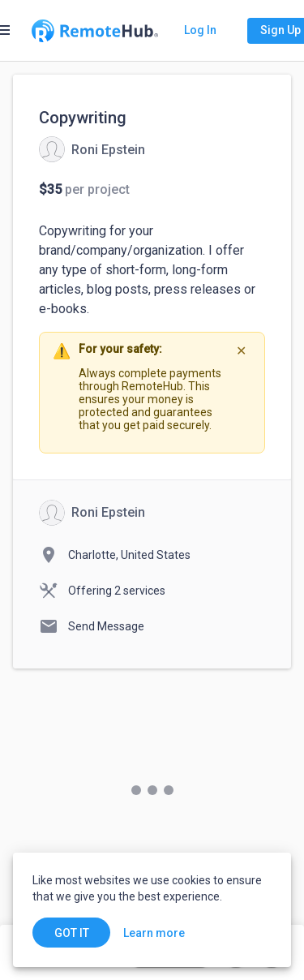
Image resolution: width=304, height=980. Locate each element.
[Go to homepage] (95, 31)
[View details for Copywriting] (92, 149)
